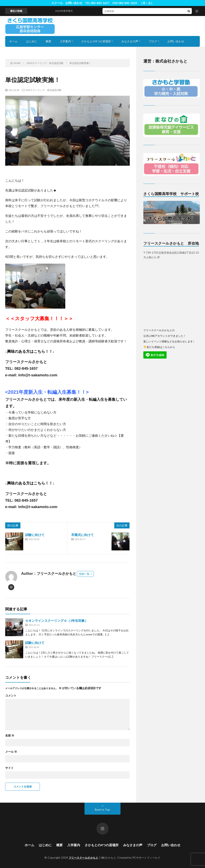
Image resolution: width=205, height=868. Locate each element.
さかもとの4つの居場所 (96, 41)
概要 (48, 41)
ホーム (13, 41)
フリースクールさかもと (84, 858)
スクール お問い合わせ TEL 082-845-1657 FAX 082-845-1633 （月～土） (103, 3)
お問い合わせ (176, 41)
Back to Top (102, 810)
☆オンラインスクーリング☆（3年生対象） (57, 620)
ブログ (153, 41)
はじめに (32, 41)
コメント (11, 696)
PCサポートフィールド (147, 858)
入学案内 (65, 41)
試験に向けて (35, 535)
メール (11, 752)
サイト (9, 768)
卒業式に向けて (82, 535)
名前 (10, 735)
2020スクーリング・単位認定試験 (43, 90)
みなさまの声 (130, 41)
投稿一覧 (84, 574)
